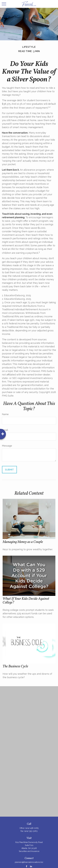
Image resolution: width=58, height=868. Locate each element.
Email (5, 430)
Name (5, 414)
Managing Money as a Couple (23, 542)
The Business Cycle (15, 666)
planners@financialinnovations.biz (29, 862)
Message (7, 446)
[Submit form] (9, 470)
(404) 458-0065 (32, 828)
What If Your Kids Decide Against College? (26, 601)
